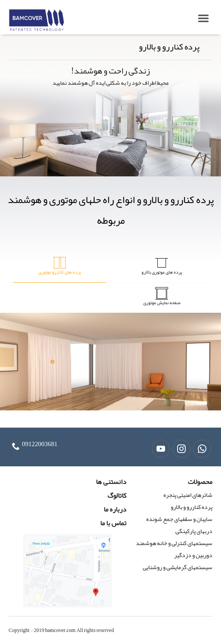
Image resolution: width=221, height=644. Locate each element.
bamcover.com (60, 630)
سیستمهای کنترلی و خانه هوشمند (174, 543)
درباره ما (115, 509)
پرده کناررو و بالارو (192, 507)
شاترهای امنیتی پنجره (188, 495)
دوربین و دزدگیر (193, 555)
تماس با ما (113, 523)
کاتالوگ (117, 496)
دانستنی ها (111, 482)
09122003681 (40, 444)
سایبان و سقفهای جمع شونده (179, 519)
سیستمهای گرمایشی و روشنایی (178, 567)
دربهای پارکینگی (194, 531)
